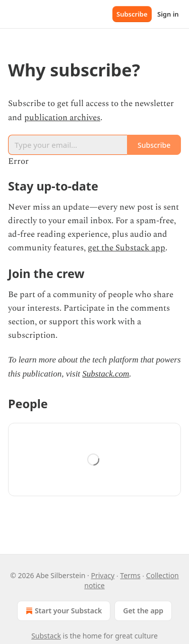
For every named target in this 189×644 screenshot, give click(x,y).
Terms (130, 575)
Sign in (168, 14)
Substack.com (106, 374)
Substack (46, 636)
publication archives (62, 118)
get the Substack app (127, 248)
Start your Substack (63, 611)
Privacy (103, 575)
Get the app (143, 611)
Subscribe (132, 14)
